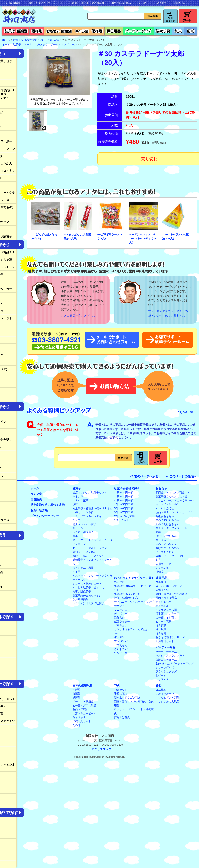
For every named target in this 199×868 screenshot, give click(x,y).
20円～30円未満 (124, 496)
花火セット (121, 690)
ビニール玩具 (164, 621)
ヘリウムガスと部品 (167, 698)
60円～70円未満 (124, 512)
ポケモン (119, 637)
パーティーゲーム (166, 652)
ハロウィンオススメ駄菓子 (88, 603)
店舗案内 (36, 499)
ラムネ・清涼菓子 (83, 532)
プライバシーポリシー (45, 516)
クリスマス (162, 679)
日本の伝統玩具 (82, 686)
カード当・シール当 (167, 504)
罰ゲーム (161, 675)
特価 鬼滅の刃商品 (126, 598)
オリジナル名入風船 (167, 701)
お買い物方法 (13, 3)
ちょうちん (79, 717)
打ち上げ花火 (122, 717)
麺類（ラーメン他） (84, 552)
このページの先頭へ (183, 476)
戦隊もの (119, 618)
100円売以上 (122, 520)
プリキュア (121, 626)
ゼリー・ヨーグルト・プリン (90, 548)
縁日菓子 (161, 626)
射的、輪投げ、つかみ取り (171, 594)
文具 (158, 560)
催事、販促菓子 (82, 591)
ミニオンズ (121, 610)
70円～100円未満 (124, 516)
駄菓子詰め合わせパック (87, 595)
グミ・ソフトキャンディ (87, 516)
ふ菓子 (76, 572)
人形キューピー (165, 564)
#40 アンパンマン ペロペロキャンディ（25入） (143, 239)
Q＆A (61, 3)
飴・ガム (78, 528)
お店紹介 (144, 3)
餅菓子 (76, 536)
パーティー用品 (166, 647)
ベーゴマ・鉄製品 (83, 701)
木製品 (76, 690)
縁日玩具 (161, 629)
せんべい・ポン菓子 (84, 524)
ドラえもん (121, 645)
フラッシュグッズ (166, 671)
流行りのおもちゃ (166, 536)
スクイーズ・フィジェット (171, 528)
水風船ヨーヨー (165, 582)
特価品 (160, 572)
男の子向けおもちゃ (167, 520)
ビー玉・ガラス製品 (84, 706)
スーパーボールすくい (169, 586)
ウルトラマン (122, 649)
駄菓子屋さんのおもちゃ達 (171, 496)
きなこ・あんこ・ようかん (88, 556)
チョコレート (80, 520)
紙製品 (76, 698)
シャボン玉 (162, 568)
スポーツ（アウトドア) (169, 556)
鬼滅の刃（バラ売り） (127, 594)
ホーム (35, 488)
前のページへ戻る (146, 476)
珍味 (75, 504)
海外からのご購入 (121, 3)
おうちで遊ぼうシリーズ (170, 637)
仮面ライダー (122, 621)
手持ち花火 (121, 694)
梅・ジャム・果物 (83, 568)
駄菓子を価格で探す (25, 40)
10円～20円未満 (124, 493)
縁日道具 (161, 633)
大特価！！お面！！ (167, 618)
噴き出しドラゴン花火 (127, 698)
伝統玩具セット (82, 721)
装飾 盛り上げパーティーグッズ (174, 663)
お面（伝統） (80, 709)
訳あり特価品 (80, 599)
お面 (158, 532)
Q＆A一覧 (187, 412)
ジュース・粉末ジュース (87, 584)
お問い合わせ (182, 3)
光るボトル (162, 606)
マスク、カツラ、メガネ (170, 656)
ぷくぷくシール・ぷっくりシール (175, 500)
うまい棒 (78, 496)
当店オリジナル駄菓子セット (90, 493)
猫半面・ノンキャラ (167, 614)
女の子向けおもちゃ (167, 524)
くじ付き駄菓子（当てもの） (90, 588)
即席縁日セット (165, 641)
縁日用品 (161, 578)
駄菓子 (17, 45)
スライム (161, 540)
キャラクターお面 (166, 610)
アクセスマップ (101, 749)
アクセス (162, 3)
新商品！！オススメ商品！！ (173, 493)
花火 (117, 686)
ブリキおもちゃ (165, 552)
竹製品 (76, 694)
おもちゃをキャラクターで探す (134, 578)
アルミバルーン (165, 694)
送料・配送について (40, 3)
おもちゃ (161, 488)
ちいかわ (119, 582)
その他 (76, 725)
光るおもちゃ (164, 602)
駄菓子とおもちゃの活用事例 (88, 3)
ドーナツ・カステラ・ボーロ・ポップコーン (50, 45)
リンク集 (36, 494)
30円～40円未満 (49, 40)
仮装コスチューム (166, 660)
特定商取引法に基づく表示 (48, 505)
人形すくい (162, 590)
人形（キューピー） (84, 713)
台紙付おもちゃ (165, 516)
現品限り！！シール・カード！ (174, 512)
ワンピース (121, 653)
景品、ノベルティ (166, 544)
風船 (158, 686)
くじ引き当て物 (165, 508)
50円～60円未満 (124, 508)
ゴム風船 (161, 690)
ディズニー (121, 614)
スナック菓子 (80, 500)
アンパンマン (122, 641)
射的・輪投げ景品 (166, 598)
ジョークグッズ (165, 668)
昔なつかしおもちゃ (167, 548)
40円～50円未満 (124, 504)
